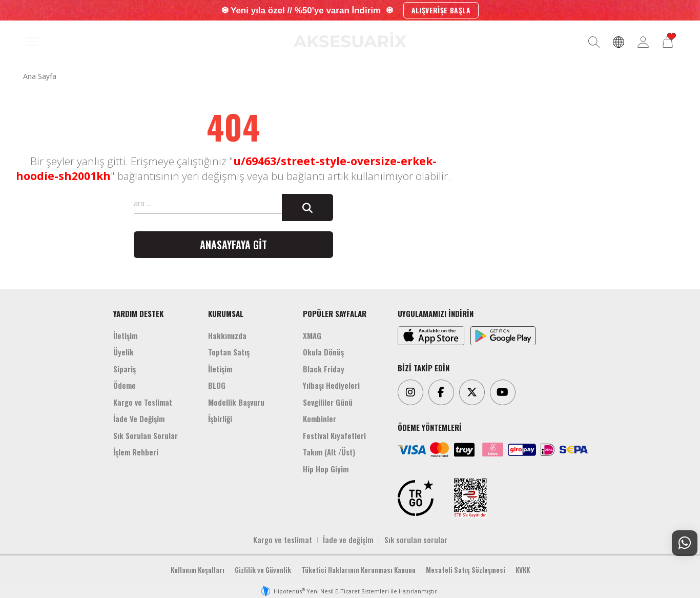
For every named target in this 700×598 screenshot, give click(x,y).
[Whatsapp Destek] (685, 543)
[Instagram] (410, 392)
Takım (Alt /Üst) (329, 452)
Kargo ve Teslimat (143, 402)
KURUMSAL (226, 313)
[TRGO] (416, 498)
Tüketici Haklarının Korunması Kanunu (358, 570)
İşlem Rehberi (136, 452)
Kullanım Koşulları (198, 570)
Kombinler (320, 418)
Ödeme (125, 385)
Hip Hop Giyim (326, 469)
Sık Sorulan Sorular (146, 435)
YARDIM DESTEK (138, 313)
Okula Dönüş (323, 352)
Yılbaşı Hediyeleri (331, 385)
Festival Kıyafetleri (334, 435)
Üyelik (123, 352)
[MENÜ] (33, 42)
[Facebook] (441, 392)
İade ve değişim (348, 540)
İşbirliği (220, 418)
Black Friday (324, 369)
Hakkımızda (227, 335)
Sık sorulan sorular (416, 540)
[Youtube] (503, 392)
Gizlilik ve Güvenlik (263, 570)
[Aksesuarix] (350, 39)
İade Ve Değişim (139, 418)
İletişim (125, 335)
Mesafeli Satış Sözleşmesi (466, 570)
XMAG (312, 335)
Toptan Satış (229, 352)
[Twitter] (472, 392)
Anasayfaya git (233, 245)
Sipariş (125, 369)
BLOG (217, 385)
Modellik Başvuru (236, 402)
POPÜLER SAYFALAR (335, 313)
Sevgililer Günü (328, 402)
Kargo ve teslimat (283, 540)
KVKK (523, 570)
